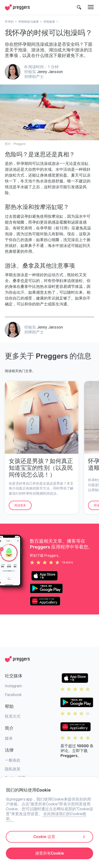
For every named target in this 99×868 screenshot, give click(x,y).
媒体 (9, 738)
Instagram (13, 686)
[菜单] (91, 7)
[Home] (17, 7)
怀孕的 (9, 22)
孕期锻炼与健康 (28, 22)
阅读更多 (20, 505)
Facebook (13, 695)
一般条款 (13, 760)
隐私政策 (13, 769)
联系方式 (13, 716)
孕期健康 (49, 22)
